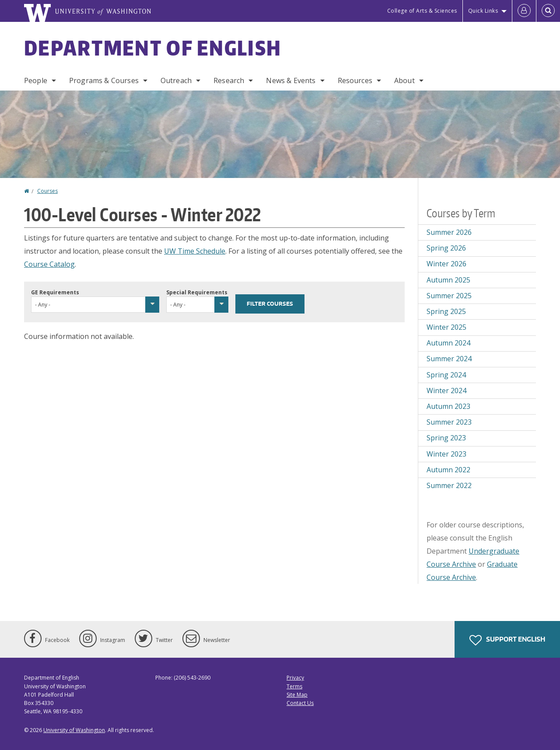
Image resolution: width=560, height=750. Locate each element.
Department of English (153, 48)
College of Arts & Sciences (422, 11)
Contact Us (300, 703)
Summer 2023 (449, 422)
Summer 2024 (449, 359)
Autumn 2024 (448, 343)
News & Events (291, 80)
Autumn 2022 (448, 470)
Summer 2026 (449, 232)
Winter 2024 (446, 391)
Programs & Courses (104, 80)
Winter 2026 (446, 264)
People (36, 80)
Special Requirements (197, 292)
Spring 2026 (446, 248)
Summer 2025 (449, 296)
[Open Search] (548, 11)
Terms (294, 686)
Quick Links (483, 11)
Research (229, 80)
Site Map (297, 695)
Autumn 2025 (448, 280)
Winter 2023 (446, 454)
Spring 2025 (446, 311)
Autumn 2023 (448, 406)
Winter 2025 (446, 327)
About (404, 80)
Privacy (295, 678)
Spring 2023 (446, 438)
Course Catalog (49, 264)
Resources (355, 80)
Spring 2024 (446, 375)
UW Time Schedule (195, 251)
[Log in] (524, 11)
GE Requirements (55, 292)
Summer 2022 (449, 485)
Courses (47, 191)
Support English (507, 640)
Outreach (176, 80)
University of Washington (74, 730)
